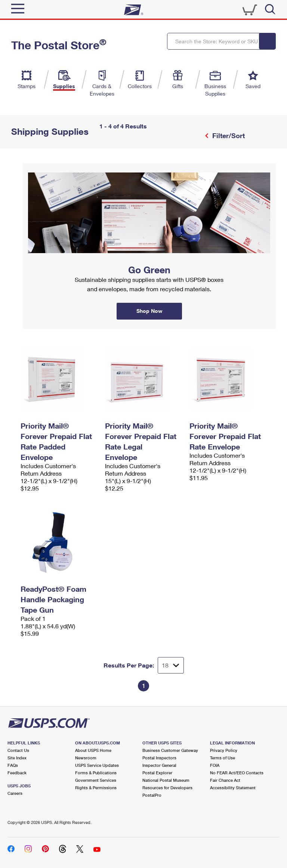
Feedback (17, 773)
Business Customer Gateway (170, 750)
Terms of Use (223, 758)
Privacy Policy (224, 750)
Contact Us (18, 750)
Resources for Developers (167, 788)
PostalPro (152, 795)
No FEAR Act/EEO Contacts (237, 773)
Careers (15, 793)
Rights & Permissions (96, 788)
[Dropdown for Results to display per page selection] (171, 665)
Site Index (17, 758)
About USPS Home (93, 750)
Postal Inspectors (159, 758)
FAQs (13, 765)
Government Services (96, 780)
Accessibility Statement (233, 788)
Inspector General (159, 765)
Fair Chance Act (225, 780)
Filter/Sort (228, 136)
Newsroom (86, 758)
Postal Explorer (157, 773)
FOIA (215, 765)
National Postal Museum (166, 780)
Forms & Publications (96, 773)
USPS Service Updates (97, 765)
